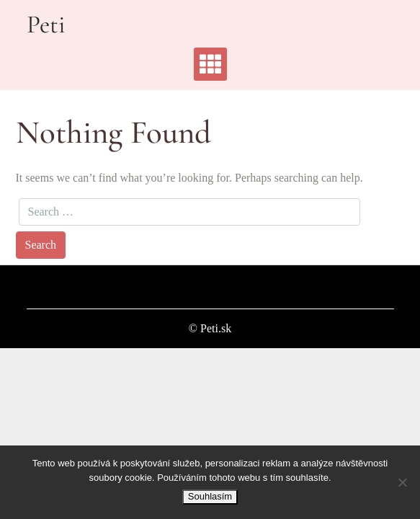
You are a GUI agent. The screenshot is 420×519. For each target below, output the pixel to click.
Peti (46, 25)
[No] (402, 482)
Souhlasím (210, 496)
